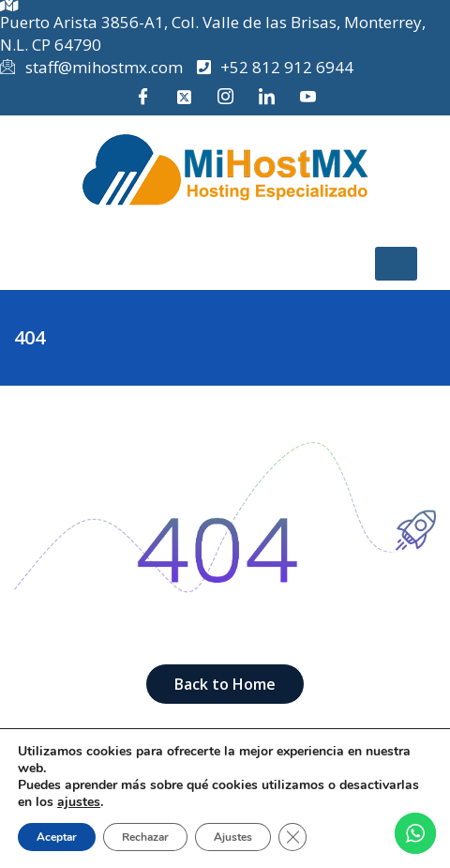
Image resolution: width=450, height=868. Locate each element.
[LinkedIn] (266, 97)
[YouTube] (307, 97)
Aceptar (57, 837)
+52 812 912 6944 (275, 67)
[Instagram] (225, 97)
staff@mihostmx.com (91, 68)
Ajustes (233, 837)
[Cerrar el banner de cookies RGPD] (292, 837)
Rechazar (145, 837)
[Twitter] (184, 97)
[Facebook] (142, 97)
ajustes (79, 802)
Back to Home (225, 684)
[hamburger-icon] (396, 264)
